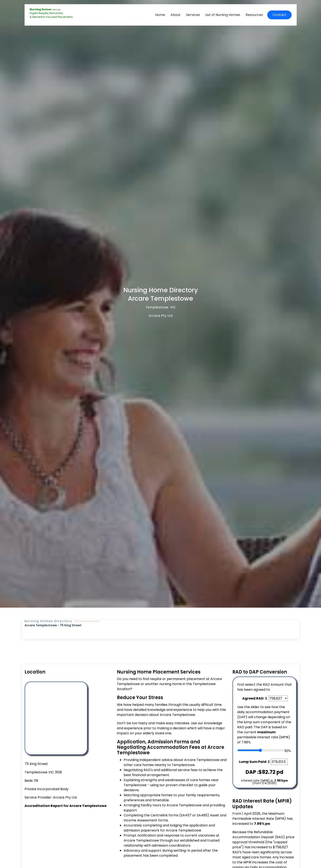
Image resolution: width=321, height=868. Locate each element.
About (176, 15)
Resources (254, 15)
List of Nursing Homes (223, 15)
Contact (279, 15)
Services (193, 15)
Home (160, 15)
